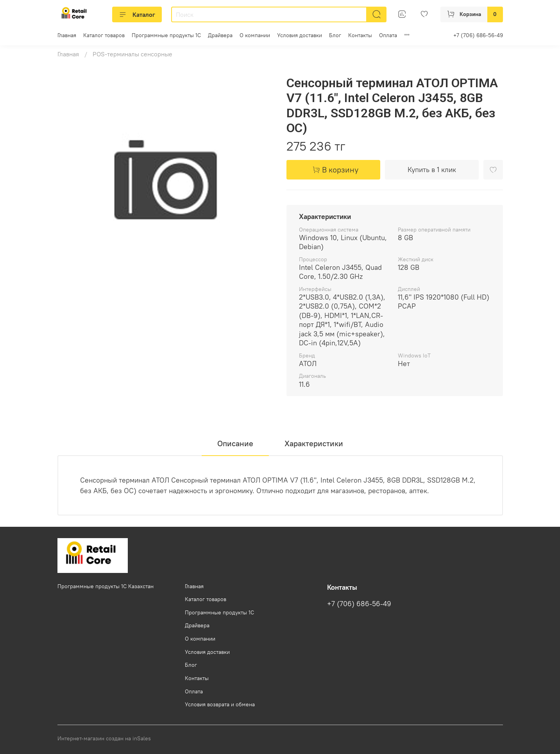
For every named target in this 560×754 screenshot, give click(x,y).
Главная (67, 35)
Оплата (388, 35)
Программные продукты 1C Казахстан (106, 586)
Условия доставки (300, 35)
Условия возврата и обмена (220, 704)
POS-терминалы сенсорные (132, 54)
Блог (335, 35)
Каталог (137, 14)
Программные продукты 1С (166, 35)
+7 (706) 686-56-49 (478, 35)
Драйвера (220, 35)
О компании (255, 35)
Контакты (360, 35)
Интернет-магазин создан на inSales (104, 738)
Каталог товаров (104, 35)
